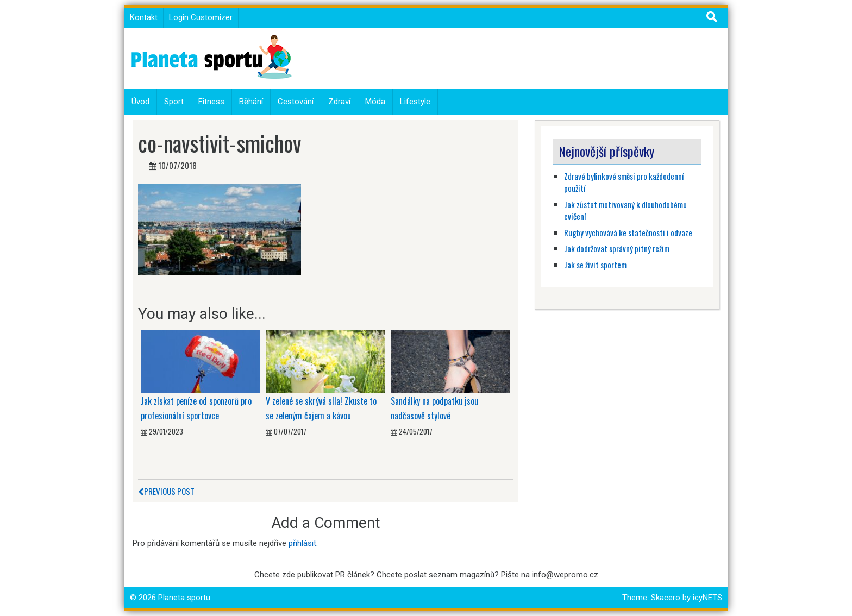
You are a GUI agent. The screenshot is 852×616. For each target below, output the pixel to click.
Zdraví (339, 102)
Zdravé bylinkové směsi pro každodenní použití (624, 182)
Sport (174, 102)
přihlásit (302, 543)
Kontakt (144, 17)
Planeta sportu (184, 598)
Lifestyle (415, 102)
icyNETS (707, 598)
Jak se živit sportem (596, 265)
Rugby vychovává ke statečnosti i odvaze (628, 232)
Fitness (211, 102)
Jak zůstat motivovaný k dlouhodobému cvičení (625, 210)
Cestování (296, 102)
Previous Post (166, 491)
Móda (375, 102)
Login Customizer (201, 17)
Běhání (251, 102)
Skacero (666, 598)
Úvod (140, 102)
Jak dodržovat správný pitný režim (618, 248)
